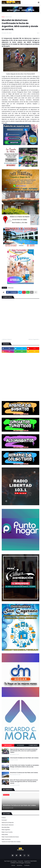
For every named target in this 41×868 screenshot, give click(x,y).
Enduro (4, 818)
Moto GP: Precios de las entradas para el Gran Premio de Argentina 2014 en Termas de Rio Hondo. (24, 782)
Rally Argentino (6, 830)
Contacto (27, 865)
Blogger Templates (25, 863)
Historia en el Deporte (8, 823)
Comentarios (33, 745)
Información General (8, 825)
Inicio (3, 17)
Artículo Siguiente (33, 339)
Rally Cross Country (7, 832)
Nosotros (20, 865)
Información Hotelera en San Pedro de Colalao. (24, 758)
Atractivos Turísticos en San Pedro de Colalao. (24, 773)
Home (13, 865)
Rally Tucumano (6, 839)
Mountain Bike (6, 827)
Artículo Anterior (7, 339)
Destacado (8, 745)
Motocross (9, 17)
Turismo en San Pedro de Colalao (11, 842)
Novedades (20, 745)
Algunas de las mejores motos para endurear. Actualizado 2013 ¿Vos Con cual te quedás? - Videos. (24, 751)
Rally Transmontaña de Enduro (10, 837)
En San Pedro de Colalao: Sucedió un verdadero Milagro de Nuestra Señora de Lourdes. (25, 766)
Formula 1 (4, 820)
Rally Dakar (5, 835)
